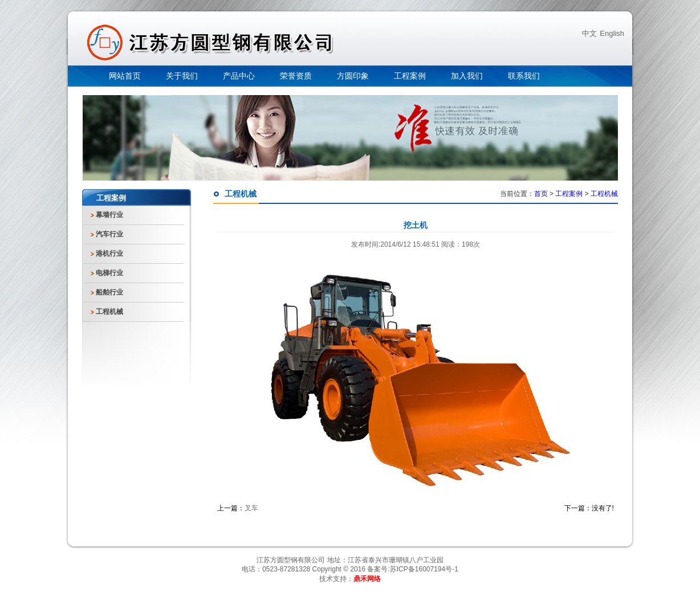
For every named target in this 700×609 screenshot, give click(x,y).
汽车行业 (109, 234)
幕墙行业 (109, 215)
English (612, 33)
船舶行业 (109, 292)
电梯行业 (109, 273)
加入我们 (467, 76)
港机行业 (109, 254)
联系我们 (524, 76)
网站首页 (125, 76)
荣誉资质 (296, 76)
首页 (541, 194)
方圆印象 (353, 76)
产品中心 (239, 76)
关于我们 (182, 76)
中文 (589, 33)
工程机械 (109, 312)
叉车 (251, 508)
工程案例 (410, 76)
